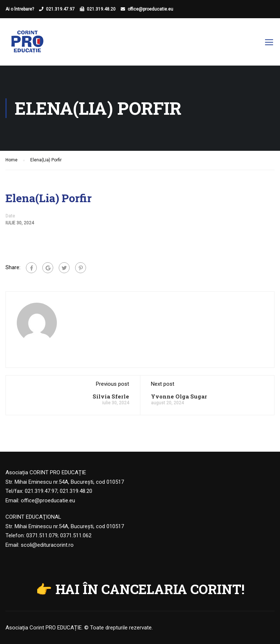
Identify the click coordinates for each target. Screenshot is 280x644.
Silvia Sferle (111, 396)
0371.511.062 (76, 535)
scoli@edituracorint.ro (47, 545)
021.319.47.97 (60, 9)
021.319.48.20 (101, 9)
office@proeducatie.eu (150, 9)
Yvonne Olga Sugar (179, 396)
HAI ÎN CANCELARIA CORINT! (150, 589)
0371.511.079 (42, 535)
